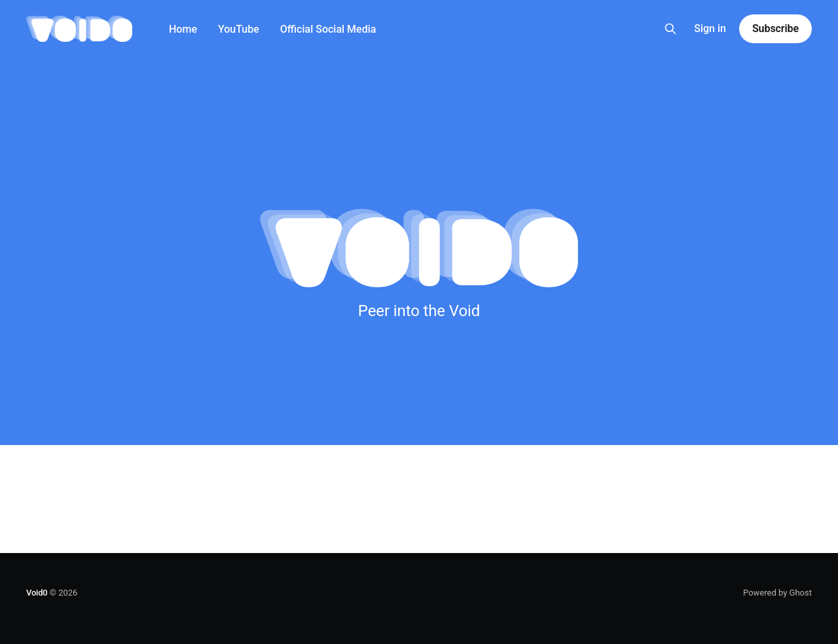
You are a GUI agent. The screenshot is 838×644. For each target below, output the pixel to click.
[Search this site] (670, 29)
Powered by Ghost (777, 593)
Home (183, 29)
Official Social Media (328, 29)
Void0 (37, 593)
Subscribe (775, 28)
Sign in (710, 28)
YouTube (239, 29)
